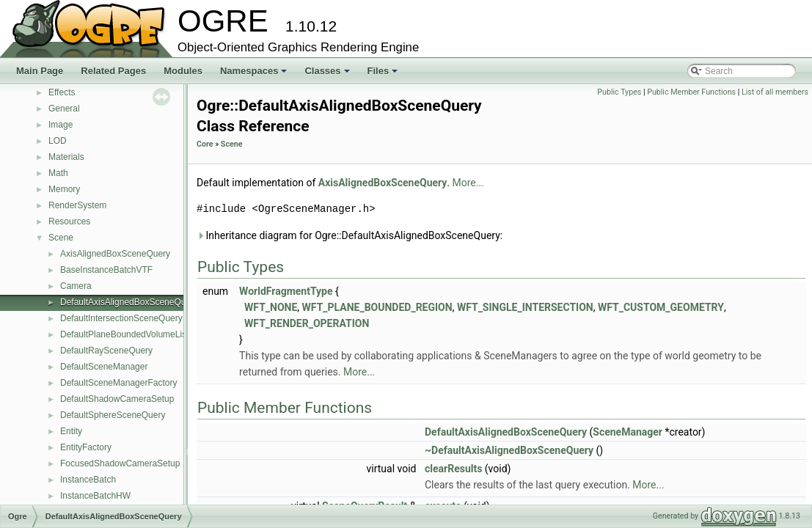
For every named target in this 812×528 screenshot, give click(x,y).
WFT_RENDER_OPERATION (307, 323)
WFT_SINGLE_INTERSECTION (525, 307)
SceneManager (628, 432)
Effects (62, 92)
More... (468, 183)
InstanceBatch (88, 480)
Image (61, 125)
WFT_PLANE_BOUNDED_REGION (377, 307)
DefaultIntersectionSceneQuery (121, 318)
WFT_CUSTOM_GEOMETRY (661, 307)
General (64, 109)
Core (205, 144)
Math (58, 173)
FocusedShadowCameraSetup (120, 463)
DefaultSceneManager (104, 367)
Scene (61, 238)
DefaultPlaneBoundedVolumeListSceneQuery (149, 334)
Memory (64, 189)
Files (384, 75)
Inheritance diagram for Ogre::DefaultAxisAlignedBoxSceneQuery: (350, 235)
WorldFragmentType (286, 291)
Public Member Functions (691, 92)
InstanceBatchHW (95, 496)
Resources (69, 221)
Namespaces (255, 75)
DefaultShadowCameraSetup (117, 399)
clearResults (453, 469)
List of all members (775, 92)
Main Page (40, 71)
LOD (58, 141)
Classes (328, 75)
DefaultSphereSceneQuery (113, 415)
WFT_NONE (271, 307)
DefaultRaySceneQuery (106, 351)
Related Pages (113, 71)
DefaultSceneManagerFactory (118, 383)
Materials (66, 157)
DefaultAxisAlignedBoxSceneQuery (129, 302)
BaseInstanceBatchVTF (106, 270)
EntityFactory (86, 447)
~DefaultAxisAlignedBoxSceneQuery (509, 450)
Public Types (619, 92)
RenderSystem (77, 205)
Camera (76, 286)
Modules (183, 71)
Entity (71, 431)
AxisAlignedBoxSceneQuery (115, 254)
